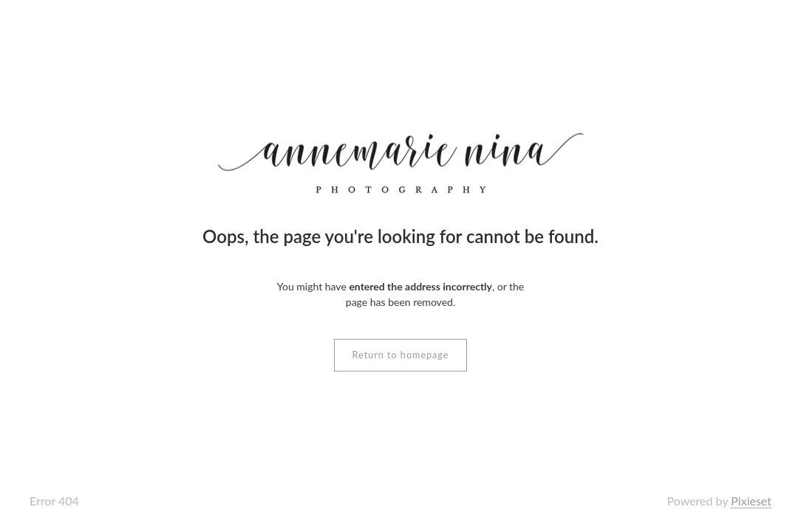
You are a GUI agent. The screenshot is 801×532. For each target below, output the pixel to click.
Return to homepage (401, 354)
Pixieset (751, 501)
